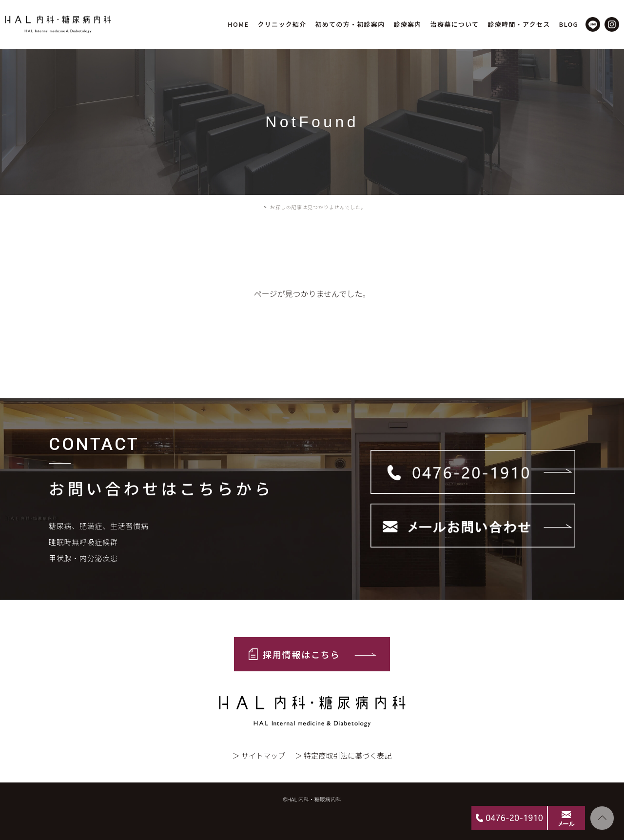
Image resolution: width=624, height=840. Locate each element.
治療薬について (455, 24)
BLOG (568, 24)
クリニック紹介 (282, 24)
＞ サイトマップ (259, 755)
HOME (238, 24)
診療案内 (407, 24)
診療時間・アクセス (519, 24)
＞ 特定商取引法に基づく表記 (343, 755)
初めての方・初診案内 (350, 24)
